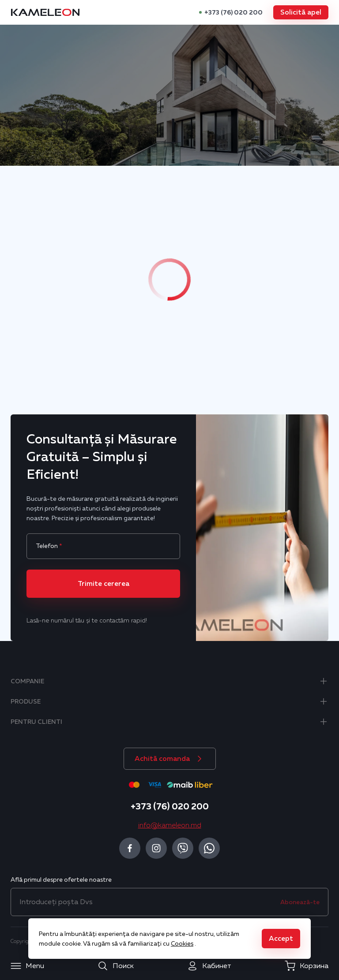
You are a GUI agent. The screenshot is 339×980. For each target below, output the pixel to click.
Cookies (182, 943)
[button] (301, 12)
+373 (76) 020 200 (234, 12)
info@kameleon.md (170, 825)
